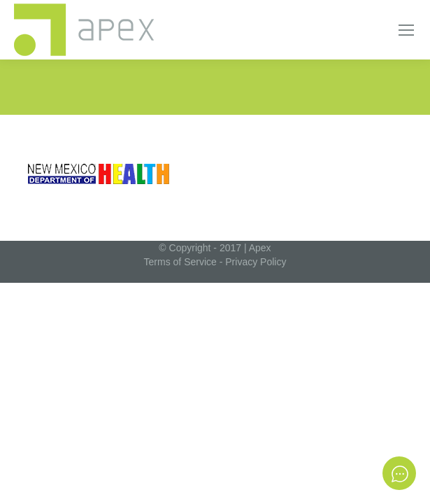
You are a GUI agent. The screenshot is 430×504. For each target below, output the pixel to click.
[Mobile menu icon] (406, 30)
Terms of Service (180, 262)
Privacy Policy (256, 262)
